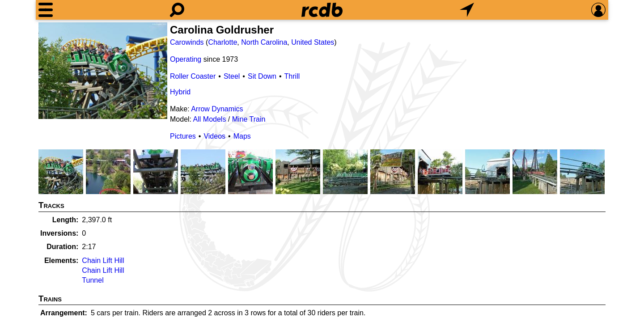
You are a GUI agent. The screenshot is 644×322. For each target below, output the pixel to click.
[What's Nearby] (467, 10)
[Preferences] (598, 10)
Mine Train (249, 119)
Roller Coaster (193, 76)
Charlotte (222, 42)
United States (313, 42)
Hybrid (180, 92)
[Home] (322, 10)
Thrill (292, 76)
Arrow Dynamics (217, 109)
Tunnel (93, 280)
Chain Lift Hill (103, 261)
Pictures (183, 136)
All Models (210, 119)
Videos (214, 136)
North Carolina (264, 42)
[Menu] (46, 10)
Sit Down (262, 76)
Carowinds (187, 42)
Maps (242, 136)
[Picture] (103, 71)
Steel (232, 76)
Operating (186, 59)
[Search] (177, 10)
